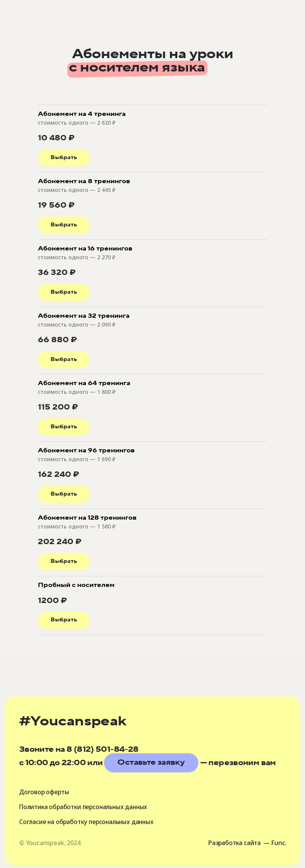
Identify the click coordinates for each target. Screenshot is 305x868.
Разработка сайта (234, 843)
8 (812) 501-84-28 (102, 749)
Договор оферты (45, 792)
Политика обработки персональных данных (85, 807)
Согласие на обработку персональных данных (88, 822)
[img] (49, 35)
